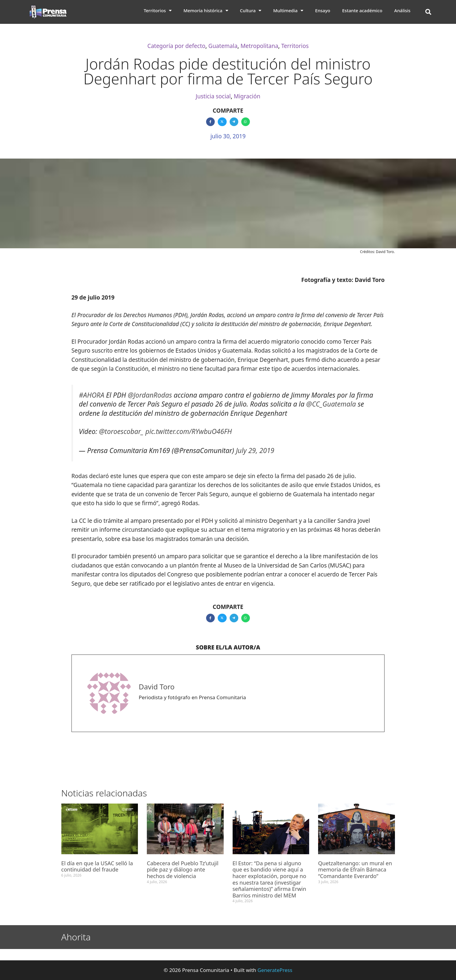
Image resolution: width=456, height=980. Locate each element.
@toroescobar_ (121, 431)
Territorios (158, 10)
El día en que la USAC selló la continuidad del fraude (97, 866)
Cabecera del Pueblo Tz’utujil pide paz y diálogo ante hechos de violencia (183, 870)
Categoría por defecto (176, 46)
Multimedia (288, 10)
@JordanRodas (150, 395)
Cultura (251, 10)
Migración (247, 96)
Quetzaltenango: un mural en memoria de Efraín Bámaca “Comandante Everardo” (355, 870)
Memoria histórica (206, 10)
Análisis (403, 10)
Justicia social (213, 96)
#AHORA (92, 395)
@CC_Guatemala (331, 404)
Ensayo (323, 10)
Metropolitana (259, 46)
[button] (428, 12)
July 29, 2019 (255, 451)
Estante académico (362, 10)
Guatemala (223, 46)
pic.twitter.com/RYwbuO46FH (189, 431)
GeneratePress (275, 970)
